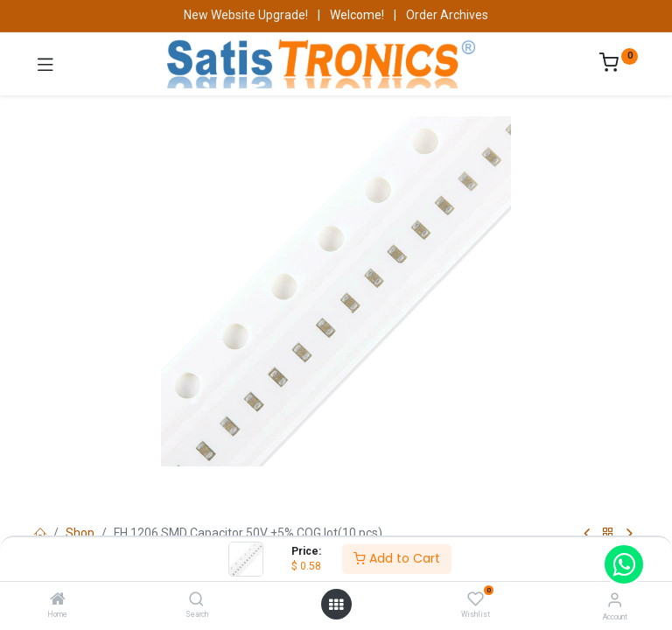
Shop (80, 533)
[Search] (196, 600)
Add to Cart (397, 558)
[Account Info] (615, 600)
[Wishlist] (476, 599)
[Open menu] (336, 605)
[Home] (58, 600)
